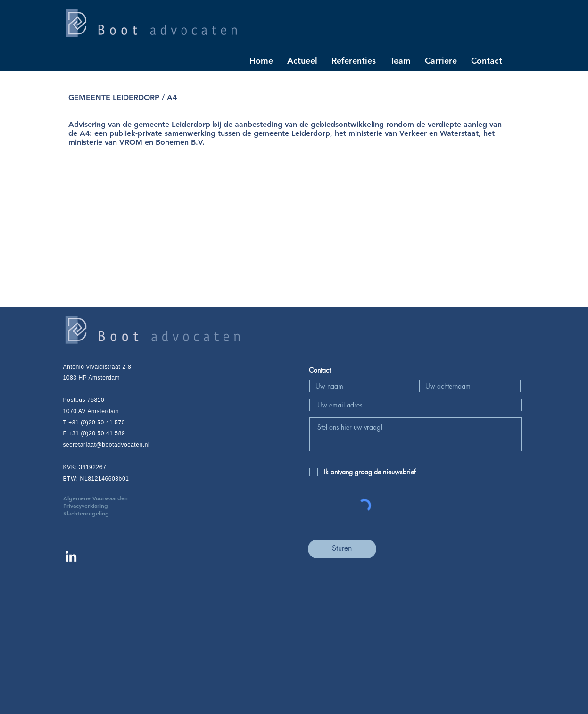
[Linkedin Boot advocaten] (71, 556)
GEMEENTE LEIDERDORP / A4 (123, 97)
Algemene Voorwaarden (110, 498)
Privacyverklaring (100, 506)
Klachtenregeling (86, 513)
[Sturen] (342, 549)
